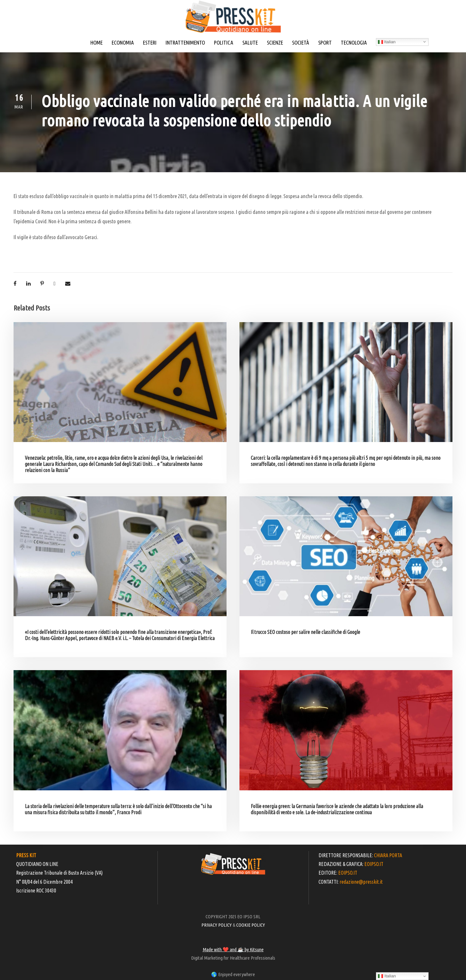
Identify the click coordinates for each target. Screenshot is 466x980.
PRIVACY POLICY (217, 925)
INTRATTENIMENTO (185, 42)
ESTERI (150, 42)
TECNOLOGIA (354, 42)
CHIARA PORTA (388, 855)
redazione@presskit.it (361, 882)
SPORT (325, 42)
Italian (387, 42)
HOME (96, 42)
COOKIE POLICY (251, 925)
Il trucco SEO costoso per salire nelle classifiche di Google (305, 632)
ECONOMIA (123, 42)
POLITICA (224, 42)
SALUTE (250, 42)
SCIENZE (275, 42)
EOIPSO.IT (374, 864)
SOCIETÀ (301, 42)
